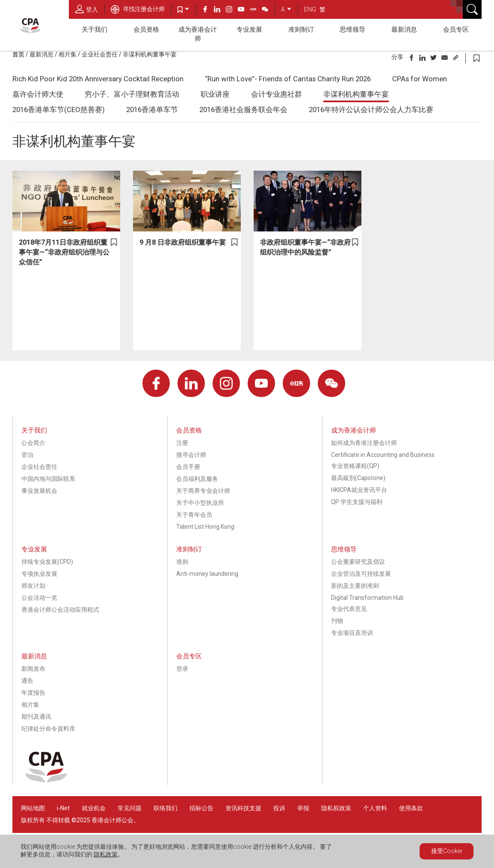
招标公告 (201, 808)
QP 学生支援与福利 (357, 502)
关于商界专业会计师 (203, 491)
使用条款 (411, 808)
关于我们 (95, 30)
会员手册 (188, 467)
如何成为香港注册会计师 (364, 443)
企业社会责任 (100, 54)
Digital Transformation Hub (367, 598)
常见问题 (130, 808)
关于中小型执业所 (200, 503)
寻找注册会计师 (138, 9)
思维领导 (352, 30)
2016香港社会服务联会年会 (243, 110)
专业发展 (249, 30)
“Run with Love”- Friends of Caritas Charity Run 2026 (288, 79)
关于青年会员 (194, 515)
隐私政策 (106, 854)
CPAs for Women (420, 79)
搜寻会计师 (191, 455)
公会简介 (33, 443)
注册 (182, 443)
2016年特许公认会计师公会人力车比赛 (371, 110)
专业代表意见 (349, 609)
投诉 (279, 808)
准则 (182, 562)
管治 (27, 455)
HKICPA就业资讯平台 (359, 490)
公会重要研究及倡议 (358, 562)
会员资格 (146, 30)
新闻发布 (33, 669)
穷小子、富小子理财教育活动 (132, 94)
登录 (182, 669)
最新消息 (404, 30)
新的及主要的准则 (355, 586)
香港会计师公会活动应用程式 (60, 610)
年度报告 (33, 693)
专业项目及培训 (352, 633)
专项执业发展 (39, 574)
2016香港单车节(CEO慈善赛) (59, 110)
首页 (18, 54)
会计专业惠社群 (277, 94)
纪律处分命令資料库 (48, 729)
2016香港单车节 (152, 110)
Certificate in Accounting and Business (383, 455)
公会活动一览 (39, 598)
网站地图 (33, 808)
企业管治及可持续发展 (361, 574)
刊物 (337, 621)
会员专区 (456, 30)
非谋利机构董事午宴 (150, 54)
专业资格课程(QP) (355, 466)
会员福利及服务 (197, 479)
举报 (303, 808)
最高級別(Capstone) (358, 478)
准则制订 (301, 30)
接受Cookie (447, 851)
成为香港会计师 (198, 34)
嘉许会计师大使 (38, 94)
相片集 (68, 54)
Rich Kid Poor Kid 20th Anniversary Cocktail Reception (98, 79)
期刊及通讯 (36, 717)
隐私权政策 (336, 808)
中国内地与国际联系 (48, 479)
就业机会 (94, 808)
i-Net (63, 808)
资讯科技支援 (243, 808)
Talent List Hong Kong (205, 527)
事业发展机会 (39, 491)
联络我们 (166, 808)
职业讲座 (215, 94)
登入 (87, 9)
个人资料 (375, 808)
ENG (310, 9)
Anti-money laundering (207, 574)
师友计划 (33, 586)
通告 (27, 681)
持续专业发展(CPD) (47, 562)
